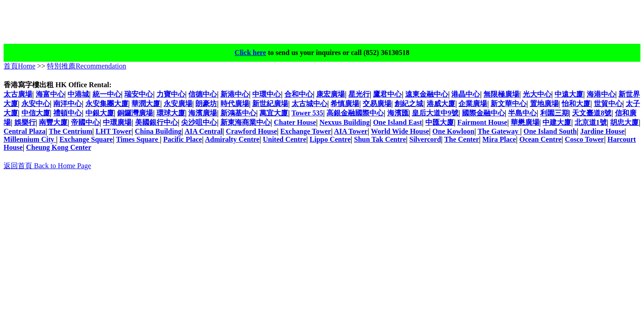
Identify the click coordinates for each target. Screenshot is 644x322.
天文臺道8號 (592, 113)
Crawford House (251, 131)
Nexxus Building (344, 122)
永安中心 (36, 104)
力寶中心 (171, 94)
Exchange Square (86, 139)
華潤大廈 (146, 104)
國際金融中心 (483, 113)
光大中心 (537, 94)
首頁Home (19, 66)
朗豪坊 (206, 104)
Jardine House (602, 131)
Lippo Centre (330, 139)
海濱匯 (398, 113)
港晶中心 (466, 94)
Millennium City (30, 139)
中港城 (78, 94)
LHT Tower (114, 131)
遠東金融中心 (427, 94)
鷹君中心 (387, 94)
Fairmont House (483, 122)
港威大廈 (441, 104)
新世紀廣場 (270, 104)
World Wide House (400, 131)
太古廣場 (18, 94)
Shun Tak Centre (380, 139)
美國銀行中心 (157, 122)
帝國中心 (85, 122)
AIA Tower (351, 131)
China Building (159, 131)
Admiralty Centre (232, 139)
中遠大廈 (569, 94)
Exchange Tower (306, 131)
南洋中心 (68, 104)
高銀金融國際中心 (355, 113)
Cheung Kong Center (59, 147)
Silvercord (425, 139)
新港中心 (235, 94)
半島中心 (522, 113)
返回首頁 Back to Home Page (47, 166)
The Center (462, 139)
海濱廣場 (203, 113)
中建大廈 (557, 122)
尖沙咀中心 (199, 122)
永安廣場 (178, 104)
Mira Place (499, 139)
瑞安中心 (139, 94)
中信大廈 (36, 113)
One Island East (397, 122)
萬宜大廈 (274, 113)
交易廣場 (377, 104)
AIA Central (204, 131)
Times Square (138, 139)
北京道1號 (591, 122)
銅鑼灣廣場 (135, 113)
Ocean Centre (540, 139)
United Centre (285, 139)
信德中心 (203, 94)
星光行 (359, 94)
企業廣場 (473, 104)
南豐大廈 (53, 122)
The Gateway (499, 131)
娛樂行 (25, 122)
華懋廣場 (525, 122)
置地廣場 (544, 104)
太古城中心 (309, 104)
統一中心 (107, 94)
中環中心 (267, 94)
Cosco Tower (585, 139)
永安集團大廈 (107, 104)
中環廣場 (117, 122)
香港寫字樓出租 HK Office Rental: (57, 85)
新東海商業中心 (246, 122)
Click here (250, 53)
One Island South (550, 131)
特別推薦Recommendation (87, 66)
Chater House (295, 122)
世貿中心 (608, 104)
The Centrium (70, 131)
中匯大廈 (440, 122)
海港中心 (601, 94)
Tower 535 (307, 113)
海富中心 (50, 94)
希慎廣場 (345, 104)
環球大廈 (171, 113)
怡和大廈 (576, 104)
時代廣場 (235, 104)
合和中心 (299, 94)
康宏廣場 (330, 94)
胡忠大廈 (624, 122)
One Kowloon (453, 131)
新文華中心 (508, 104)
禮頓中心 (68, 113)
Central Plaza (25, 131)
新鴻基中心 (238, 113)
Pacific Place (183, 139)
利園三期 (555, 113)
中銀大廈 (100, 113)
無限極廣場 (501, 94)
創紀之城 (409, 104)
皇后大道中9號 (435, 113)
